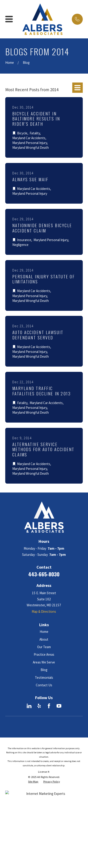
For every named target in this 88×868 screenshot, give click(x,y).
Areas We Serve (44, 662)
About (44, 639)
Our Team (44, 647)
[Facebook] (49, 706)
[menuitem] (33, 782)
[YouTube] (59, 706)
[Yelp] (39, 706)
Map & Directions (44, 611)
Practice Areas (44, 654)
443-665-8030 (44, 574)
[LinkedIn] (29, 706)
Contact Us (44, 685)
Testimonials (44, 678)
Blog (44, 670)
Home (44, 632)
